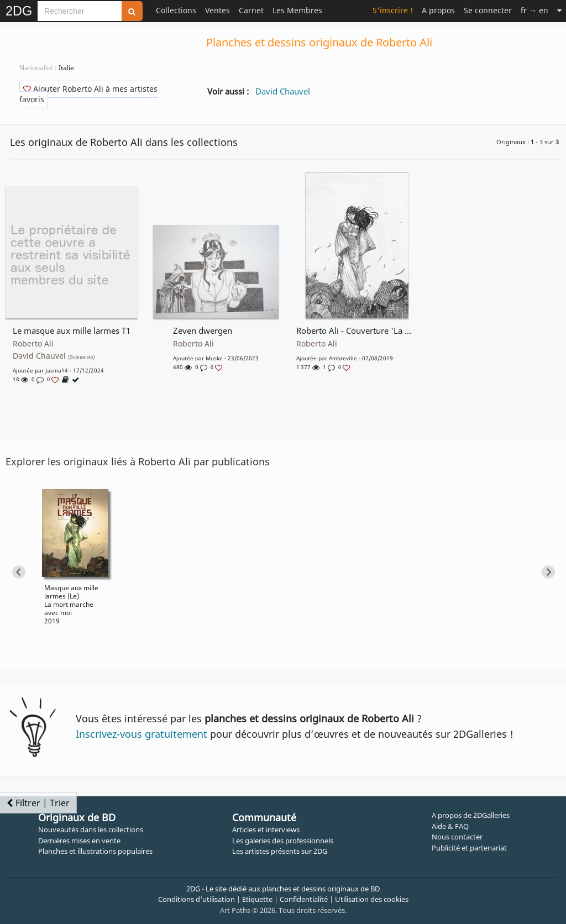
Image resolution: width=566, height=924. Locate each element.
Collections (176, 10)
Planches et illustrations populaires (95, 851)
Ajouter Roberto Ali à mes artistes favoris (88, 94)
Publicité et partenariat (469, 848)
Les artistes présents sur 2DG (280, 851)
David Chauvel (283, 91)
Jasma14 (57, 370)
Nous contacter (457, 837)
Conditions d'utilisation (196, 899)
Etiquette (257, 899)
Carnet (251, 10)
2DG (19, 11)
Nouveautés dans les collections (91, 830)
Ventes (218, 10)
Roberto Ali (33, 344)
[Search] (80, 11)
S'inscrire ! (393, 10)
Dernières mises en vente (79, 841)
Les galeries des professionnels (283, 841)
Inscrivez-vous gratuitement (141, 734)
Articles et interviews (266, 830)
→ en (534, 10)
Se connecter (488, 10)
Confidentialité (304, 899)
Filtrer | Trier (38, 803)
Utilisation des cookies (372, 899)
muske (214, 358)
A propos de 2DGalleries (471, 815)
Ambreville (343, 358)
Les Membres (297, 10)
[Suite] (559, 10)
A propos (438, 10)
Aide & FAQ (450, 826)
